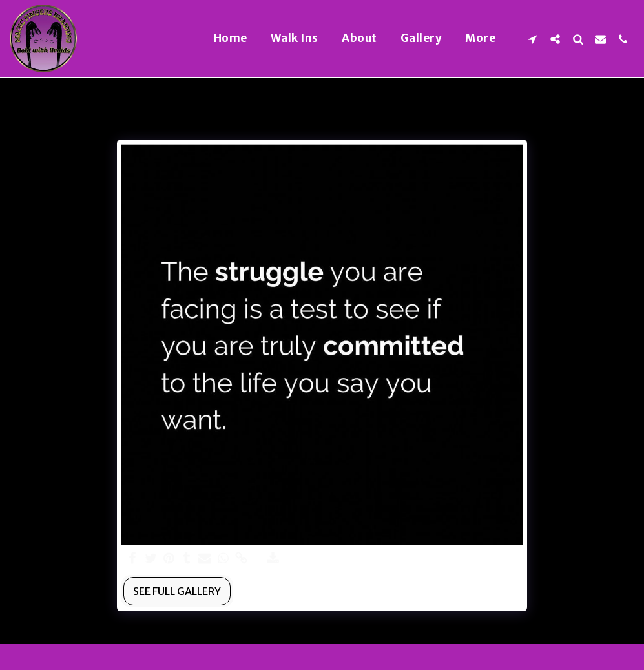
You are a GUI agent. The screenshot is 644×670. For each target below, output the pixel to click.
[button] (533, 39)
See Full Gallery (177, 591)
